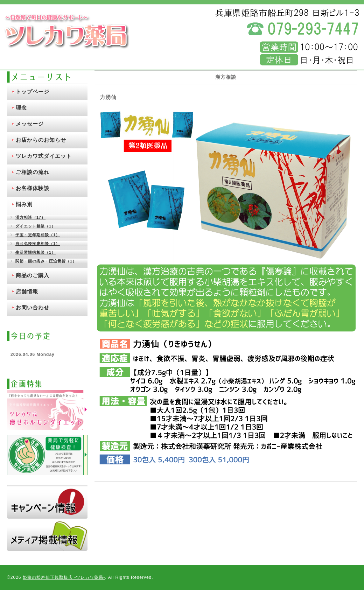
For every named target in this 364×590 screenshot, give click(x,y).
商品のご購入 (33, 275)
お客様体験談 (33, 188)
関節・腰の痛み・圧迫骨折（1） (46, 261)
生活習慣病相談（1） (36, 252)
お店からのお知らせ (41, 140)
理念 (21, 108)
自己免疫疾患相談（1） (38, 244)
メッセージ (30, 124)
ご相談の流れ (33, 172)
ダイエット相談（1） (36, 226)
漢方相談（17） (30, 217)
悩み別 (24, 204)
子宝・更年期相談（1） (38, 235)
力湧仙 (108, 97)
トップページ (33, 92)
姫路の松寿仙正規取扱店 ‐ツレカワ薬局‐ (64, 577)
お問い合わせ (33, 307)
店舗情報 (27, 291)
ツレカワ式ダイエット (44, 156)
